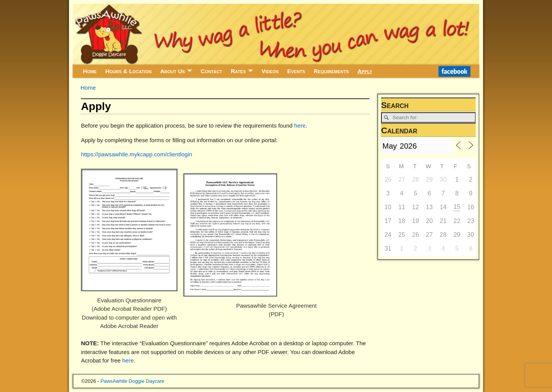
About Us (172, 71)
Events (296, 71)
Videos (270, 71)
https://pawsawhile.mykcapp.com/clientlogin (136, 154)
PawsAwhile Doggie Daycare (132, 381)
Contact (212, 71)
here (300, 125)
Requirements (331, 71)
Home (90, 71)
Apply (365, 71)
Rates (238, 71)
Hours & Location (129, 71)
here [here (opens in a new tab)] (128, 360)
